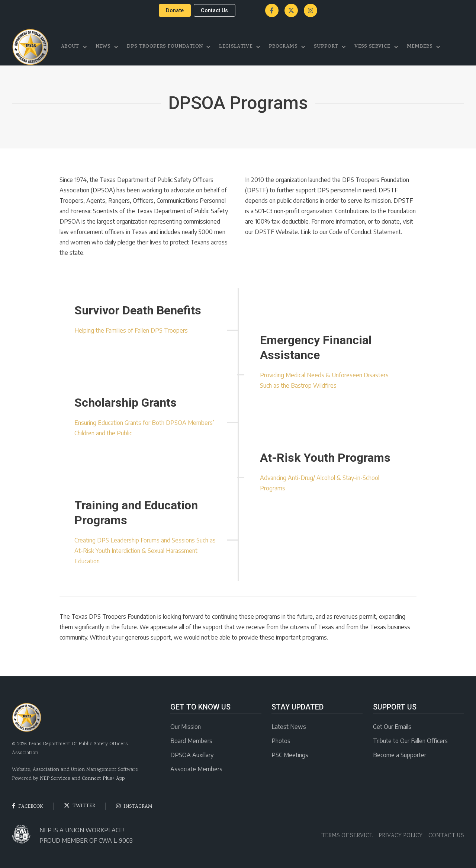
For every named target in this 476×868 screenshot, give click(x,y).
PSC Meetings (290, 755)
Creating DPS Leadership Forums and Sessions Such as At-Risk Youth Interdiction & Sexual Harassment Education (145, 551)
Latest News (289, 727)
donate (175, 10)
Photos (281, 741)
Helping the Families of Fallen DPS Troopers (131, 330)
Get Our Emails (392, 727)
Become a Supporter (400, 755)
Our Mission (186, 727)
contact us (215, 10)
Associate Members (196, 769)
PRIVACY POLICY (401, 836)
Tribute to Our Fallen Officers (410, 741)
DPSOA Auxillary (192, 755)
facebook (28, 806)
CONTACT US (446, 836)
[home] (30, 47)
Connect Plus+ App (103, 779)
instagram (134, 806)
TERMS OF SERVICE (347, 836)
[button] (75, 47)
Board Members (191, 741)
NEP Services (55, 779)
